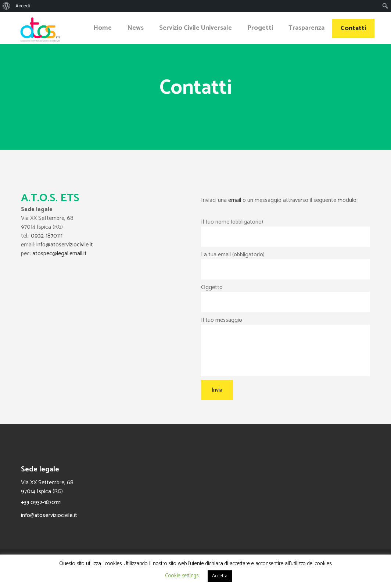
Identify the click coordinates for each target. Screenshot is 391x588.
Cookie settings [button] (182, 576)
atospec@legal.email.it (60, 254)
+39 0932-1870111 (41, 503)
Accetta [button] (220, 576)
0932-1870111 (47, 236)
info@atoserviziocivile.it (65, 245)
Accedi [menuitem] (23, 6)
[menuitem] (6, 6)
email (235, 200)
